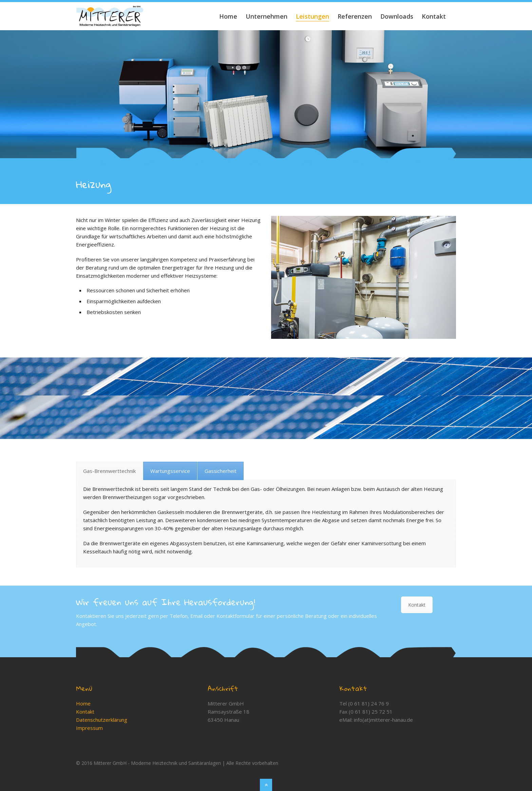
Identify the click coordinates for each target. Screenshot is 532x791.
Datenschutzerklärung (102, 720)
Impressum (89, 728)
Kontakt (417, 605)
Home (83, 703)
